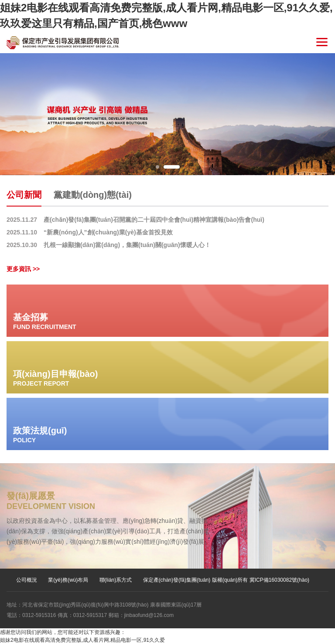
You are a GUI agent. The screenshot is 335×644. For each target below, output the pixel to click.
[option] (167, 114)
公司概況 (27, 580)
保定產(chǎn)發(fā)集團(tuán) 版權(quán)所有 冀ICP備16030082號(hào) (226, 580)
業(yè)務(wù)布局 (68, 580)
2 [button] (172, 167)
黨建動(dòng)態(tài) (93, 195)
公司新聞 (24, 195)
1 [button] (157, 167)
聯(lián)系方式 (116, 580)
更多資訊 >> (23, 269)
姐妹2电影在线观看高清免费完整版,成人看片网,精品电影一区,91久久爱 (82, 640)
